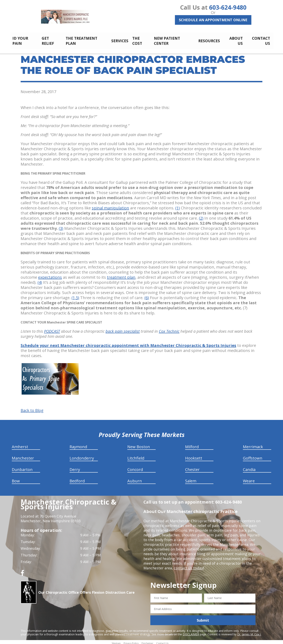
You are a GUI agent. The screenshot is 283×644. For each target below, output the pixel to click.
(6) (147, 295)
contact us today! (189, 566)
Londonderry (82, 456)
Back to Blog (32, 408)
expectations (50, 275)
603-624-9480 (228, 7)
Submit (203, 618)
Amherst (20, 445)
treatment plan (121, 275)
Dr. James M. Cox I (249, 632)
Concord (135, 467)
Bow (16, 479)
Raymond (78, 445)
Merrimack (253, 445)
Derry (75, 467)
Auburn (135, 479)
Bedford (77, 479)
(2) (201, 216)
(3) (61, 226)
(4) (40, 280)
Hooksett (194, 456)
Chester (192, 467)
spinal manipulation (110, 206)
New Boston (139, 445)
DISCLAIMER (191, 632)
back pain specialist (123, 329)
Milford (192, 445)
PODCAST (52, 329)
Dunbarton (22, 467)
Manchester (23, 456)
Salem (191, 479)
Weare (249, 479)
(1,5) (75, 295)
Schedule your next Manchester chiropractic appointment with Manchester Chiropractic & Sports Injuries (128, 343)
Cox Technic (169, 329)
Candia (249, 467)
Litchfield (136, 456)
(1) (178, 206)
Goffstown (253, 456)
